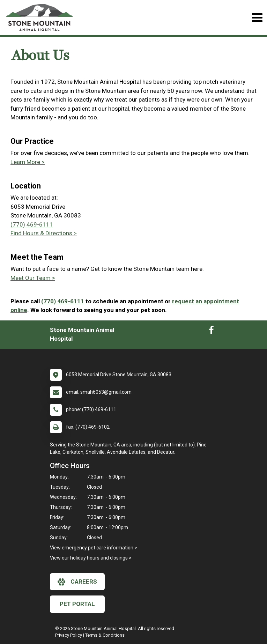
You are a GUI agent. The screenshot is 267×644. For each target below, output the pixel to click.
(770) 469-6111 (32, 224)
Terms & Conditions (105, 635)
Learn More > (28, 162)
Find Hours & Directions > (44, 233)
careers (77, 582)
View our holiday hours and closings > (91, 558)
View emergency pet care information (92, 548)
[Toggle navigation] (257, 18)
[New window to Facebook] (211, 332)
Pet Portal (77, 604)
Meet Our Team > (33, 278)
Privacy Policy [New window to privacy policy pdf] (69, 635)
